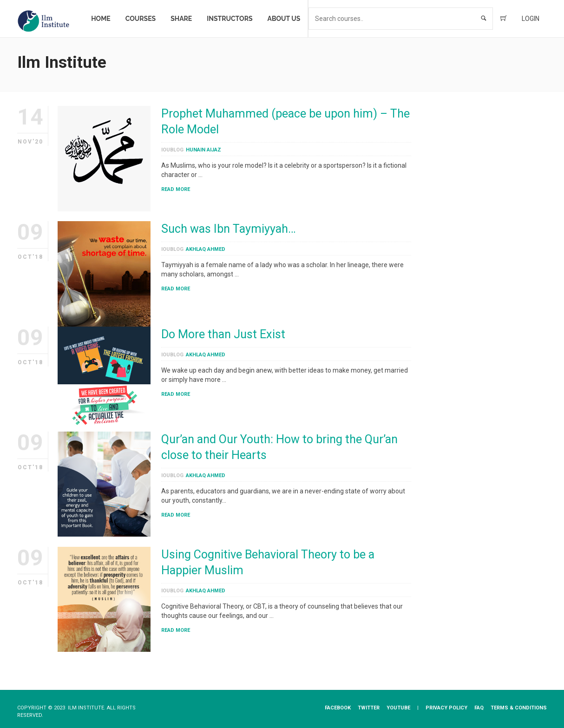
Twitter (369, 708)
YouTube (398, 708)
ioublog (172, 150)
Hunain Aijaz (203, 150)
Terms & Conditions (519, 708)
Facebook (338, 708)
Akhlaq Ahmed (206, 249)
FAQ (479, 708)
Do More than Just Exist (223, 334)
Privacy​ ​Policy (446, 708)
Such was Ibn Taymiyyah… (229, 229)
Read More (176, 189)
